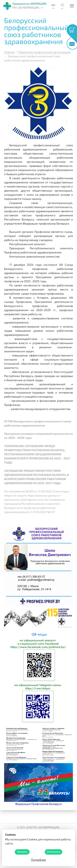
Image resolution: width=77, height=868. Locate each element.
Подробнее (38, 860)
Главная (9, 52)
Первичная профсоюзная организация (44, 52)
